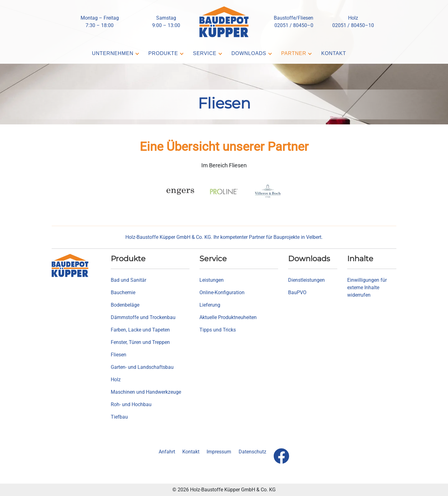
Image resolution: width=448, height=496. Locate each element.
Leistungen (212, 280)
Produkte (163, 53)
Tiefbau (119, 417)
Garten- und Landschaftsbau (142, 367)
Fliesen (119, 355)
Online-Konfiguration (222, 292)
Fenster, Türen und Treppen (140, 342)
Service (205, 53)
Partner (294, 53)
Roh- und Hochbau (131, 404)
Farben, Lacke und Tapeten (140, 330)
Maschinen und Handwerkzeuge (146, 392)
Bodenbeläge (125, 305)
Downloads (249, 53)
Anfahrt (167, 452)
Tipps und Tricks (218, 330)
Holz (116, 380)
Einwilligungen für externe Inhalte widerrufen (367, 287)
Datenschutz (252, 452)
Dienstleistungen (306, 280)
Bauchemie (123, 292)
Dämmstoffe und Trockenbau (143, 317)
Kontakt (334, 53)
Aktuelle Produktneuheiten (228, 317)
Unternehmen (113, 53)
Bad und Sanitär (128, 280)
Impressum (219, 452)
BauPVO (297, 292)
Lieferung (210, 305)
